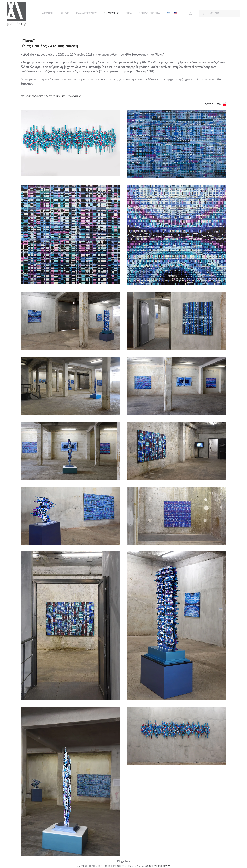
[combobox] (220, 13)
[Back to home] (17, 13)
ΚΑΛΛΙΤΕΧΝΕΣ (87, 13)
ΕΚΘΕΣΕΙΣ (111, 13)
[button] (70, 144)
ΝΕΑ (129, 13)
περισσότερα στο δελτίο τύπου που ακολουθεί (51, 96)
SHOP (65, 13)
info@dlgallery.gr (159, 866)
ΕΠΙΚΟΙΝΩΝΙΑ (150, 13)
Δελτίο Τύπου (216, 104)
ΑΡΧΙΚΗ (48, 13)
